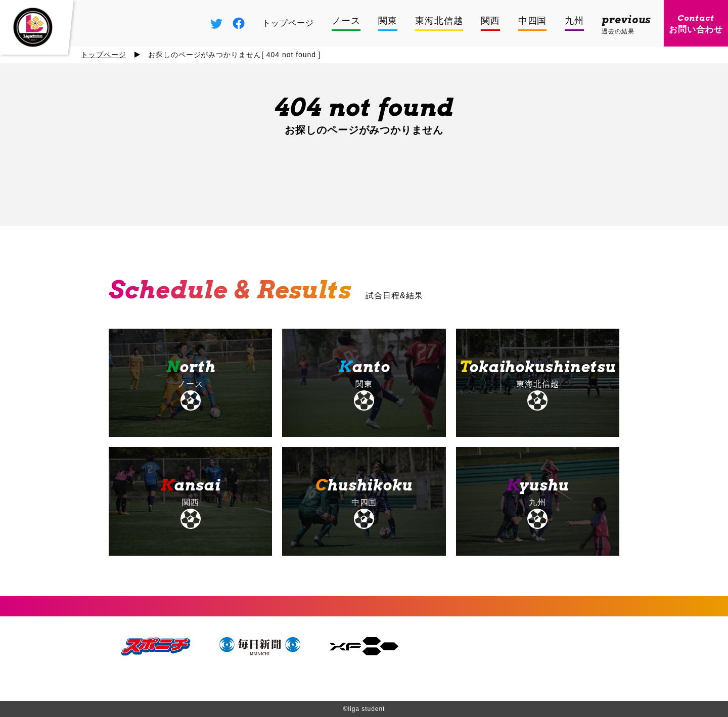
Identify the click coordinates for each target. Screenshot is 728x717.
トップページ (104, 55)
